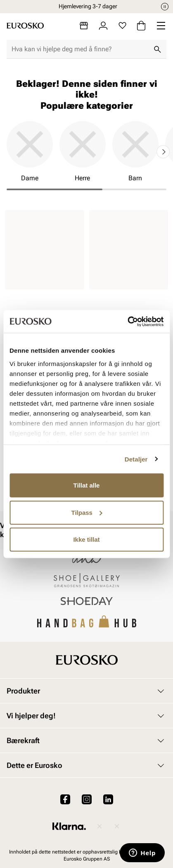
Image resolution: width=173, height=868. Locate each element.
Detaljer (136, 459)
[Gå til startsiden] (25, 26)
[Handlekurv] (141, 26)
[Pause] (165, 7)
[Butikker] (84, 26)
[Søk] (157, 49)
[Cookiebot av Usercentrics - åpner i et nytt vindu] (127, 321)
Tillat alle (87, 485)
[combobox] (80, 49)
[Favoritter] (122, 26)
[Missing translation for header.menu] (161, 26)
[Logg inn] (103, 26)
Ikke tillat (86, 539)
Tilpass (87, 512)
